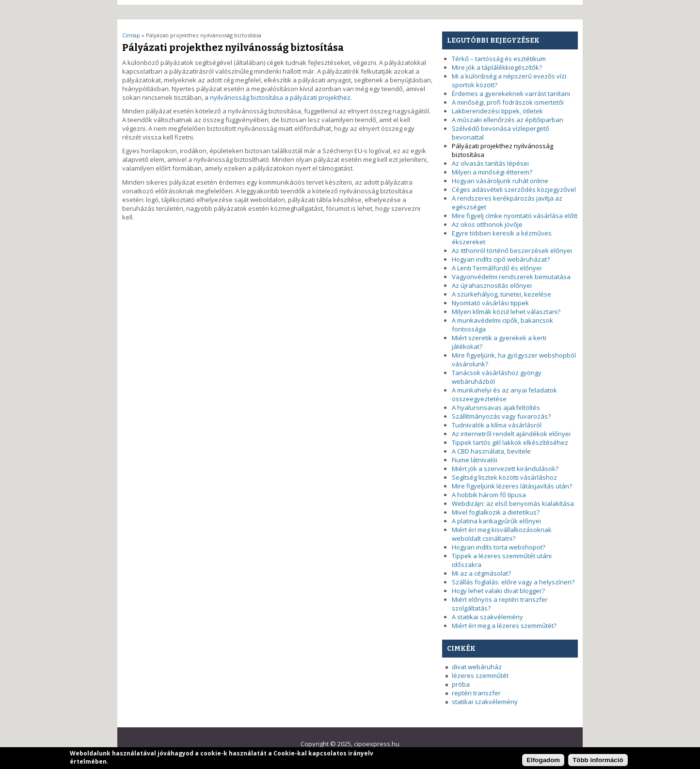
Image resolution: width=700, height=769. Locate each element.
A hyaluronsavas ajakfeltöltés (496, 408)
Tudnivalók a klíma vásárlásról (497, 425)
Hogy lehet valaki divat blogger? (498, 591)
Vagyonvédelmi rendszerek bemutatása (511, 277)
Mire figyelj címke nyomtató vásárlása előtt (515, 216)
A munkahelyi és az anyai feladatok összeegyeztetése (504, 394)
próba (461, 684)
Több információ (598, 762)
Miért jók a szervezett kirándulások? (505, 469)
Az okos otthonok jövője (487, 224)
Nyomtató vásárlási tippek (490, 303)
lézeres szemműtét (480, 675)
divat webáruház (477, 667)
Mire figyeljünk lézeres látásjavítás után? (512, 486)
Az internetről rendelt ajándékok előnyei (511, 434)
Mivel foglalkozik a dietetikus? (496, 512)
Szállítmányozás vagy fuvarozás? (501, 416)
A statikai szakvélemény (487, 617)
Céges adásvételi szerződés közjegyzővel (514, 189)
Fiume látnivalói (475, 460)
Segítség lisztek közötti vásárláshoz (504, 477)
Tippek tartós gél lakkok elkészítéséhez (510, 442)
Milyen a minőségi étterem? (492, 172)
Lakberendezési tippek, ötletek (497, 111)
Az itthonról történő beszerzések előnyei (512, 251)
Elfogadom (543, 762)
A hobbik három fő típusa (489, 495)
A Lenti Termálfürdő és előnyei (497, 268)
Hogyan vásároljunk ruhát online (500, 181)
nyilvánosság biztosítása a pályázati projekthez (280, 97)
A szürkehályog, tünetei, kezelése (501, 294)
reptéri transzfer (476, 693)
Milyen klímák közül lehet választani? (506, 312)
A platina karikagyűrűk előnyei (496, 521)
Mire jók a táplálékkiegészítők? (497, 67)
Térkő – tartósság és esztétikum (499, 59)
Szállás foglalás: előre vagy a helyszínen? (513, 582)
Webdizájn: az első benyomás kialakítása (513, 503)
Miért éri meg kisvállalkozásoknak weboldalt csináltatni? (502, 534)
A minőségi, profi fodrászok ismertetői (508, 102)
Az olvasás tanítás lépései (490, 163)
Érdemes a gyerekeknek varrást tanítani (511, 94)
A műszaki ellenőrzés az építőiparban (508, 120)
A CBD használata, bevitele (491, 451)
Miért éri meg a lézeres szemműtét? (504, 626)
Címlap (131, 35)
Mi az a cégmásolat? (481, 573)
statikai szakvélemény (485, 702)
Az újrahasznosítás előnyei (492, 285)
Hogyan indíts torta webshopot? (499, 547)
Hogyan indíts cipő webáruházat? (501, 259)
